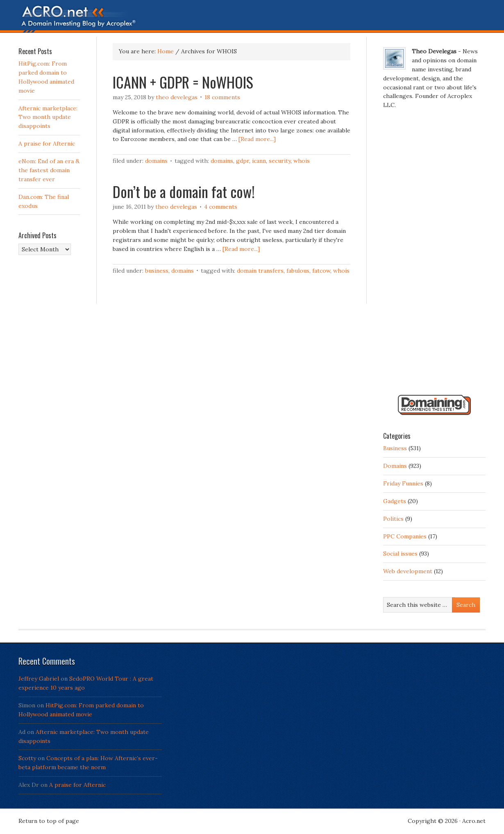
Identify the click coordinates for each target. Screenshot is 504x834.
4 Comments (221, 207)
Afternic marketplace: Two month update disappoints (48, 117)
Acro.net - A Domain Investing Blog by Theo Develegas (252, 18)
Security (280, 161)
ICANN (259, 161)
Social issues (400, 554)
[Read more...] (257, 139)
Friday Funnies (403, 483)
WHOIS (302, 161)
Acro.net (474, 821)
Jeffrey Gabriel (39, 679)
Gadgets (395, 501)
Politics (393, 519)
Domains (156, 161)
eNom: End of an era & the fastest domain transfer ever (49, 170)
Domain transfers (260, 271)
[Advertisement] (434, 255)
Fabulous (298, 271)
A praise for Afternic (47, 144)
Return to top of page (49, 821)
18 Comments (222, 97)
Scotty (27, 758)
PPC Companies (405, 536)
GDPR (243, 161)
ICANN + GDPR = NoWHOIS (183, 82)
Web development (408, 571)
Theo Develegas (177, 97)
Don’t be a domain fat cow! (184, 191)
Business (157, 271)
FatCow (321, 271)
